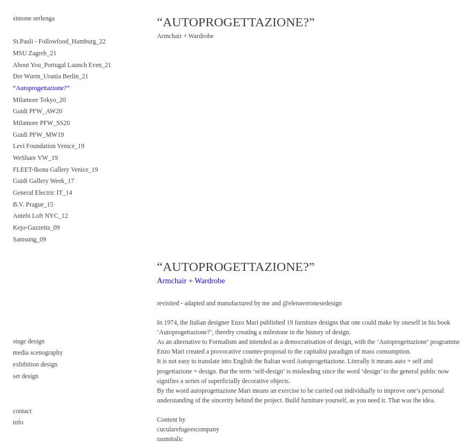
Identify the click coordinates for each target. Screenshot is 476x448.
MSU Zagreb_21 (35, 53)
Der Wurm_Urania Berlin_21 (51, 76)
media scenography (38, 352)
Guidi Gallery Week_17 (43, 181)
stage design (29, 341)
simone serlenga (34, 18)
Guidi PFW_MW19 (38, 135)
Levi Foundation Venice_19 (49, 146)
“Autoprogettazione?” (41, 88)
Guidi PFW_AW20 (38, 111)
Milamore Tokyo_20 (39, 100)
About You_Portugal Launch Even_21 (62, 65)
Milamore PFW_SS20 (41, 123)
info (18, 422)
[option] (310, 141)
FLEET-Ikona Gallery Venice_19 (55, 170)
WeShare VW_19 (35, 158)
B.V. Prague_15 (33, 204)
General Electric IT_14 (43, 193)
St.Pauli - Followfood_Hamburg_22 (59, 41)
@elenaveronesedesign (312, 303)
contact (23, 411)
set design (26, 376)
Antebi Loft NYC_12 (40, 216)
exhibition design (35, 364)
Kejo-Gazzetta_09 (36, 227)
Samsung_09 (29, 239)
